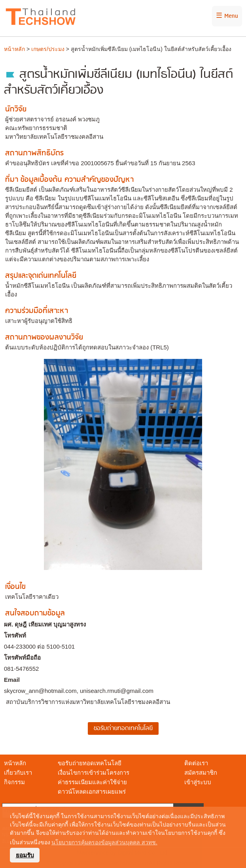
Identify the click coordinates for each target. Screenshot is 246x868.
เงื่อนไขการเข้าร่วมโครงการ (94, 773)
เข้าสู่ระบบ (198, 782)
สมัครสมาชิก (201, 773)
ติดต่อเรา (196, 763)
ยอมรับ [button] (25, 855)
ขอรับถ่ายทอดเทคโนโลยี (90, 763)
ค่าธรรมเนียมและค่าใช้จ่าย (92, 782)
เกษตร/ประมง (48, 49)
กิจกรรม (14, 782)
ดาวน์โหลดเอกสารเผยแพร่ (92, 792)
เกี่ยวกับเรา (18, 773)
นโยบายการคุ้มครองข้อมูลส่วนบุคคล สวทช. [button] (104, 842)
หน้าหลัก (14, 49)
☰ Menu (227, 16)
